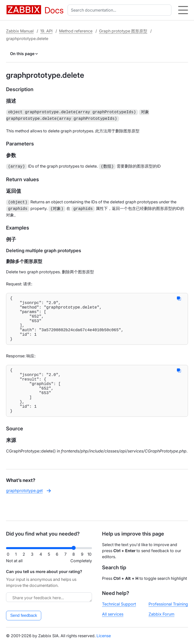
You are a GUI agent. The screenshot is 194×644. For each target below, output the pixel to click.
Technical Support (119, 604)
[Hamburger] (183, 10)
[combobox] (120, 10)
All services (113, 614)
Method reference (76, 31)
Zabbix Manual (20, 31)
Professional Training (168, 604)
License (104, 636)
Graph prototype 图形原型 (123, 31)
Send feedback (24, 615)
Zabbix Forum (161, 614)
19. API (46, 31)
